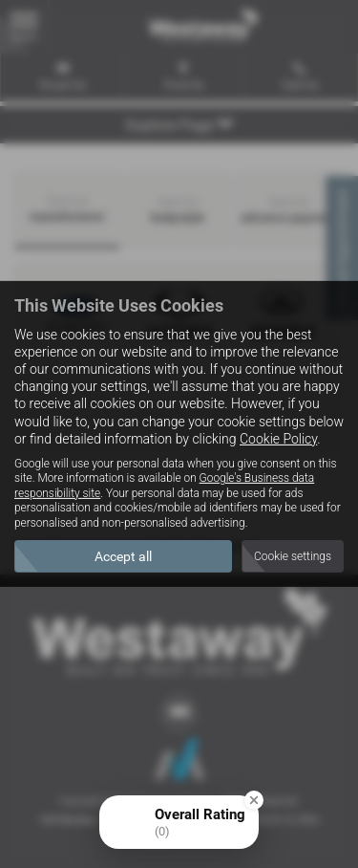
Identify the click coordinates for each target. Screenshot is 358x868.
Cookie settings (293, 556)
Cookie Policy (278, 439)
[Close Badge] (254, 800)
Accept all (123, 556)
